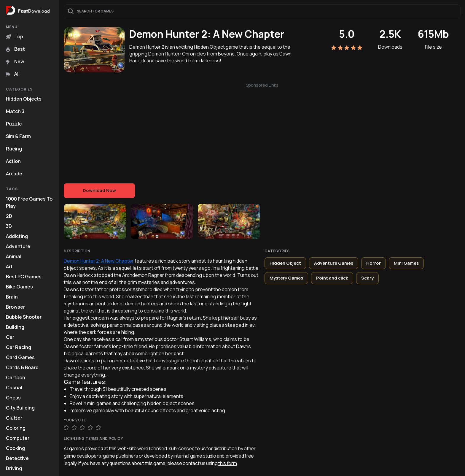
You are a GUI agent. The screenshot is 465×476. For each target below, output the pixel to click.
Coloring (16, 428)
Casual (14, 388)
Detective (17, 458)
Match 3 (15, 111)
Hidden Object (285, 263)
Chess (13, 398)
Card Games (20, 357)
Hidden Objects (24, 99)
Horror (374, 263)
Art (9, 266)
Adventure (18, 246)
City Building (20, 408)
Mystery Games (286, 278)
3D (9, 226)
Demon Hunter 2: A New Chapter (99, 261)
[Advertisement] (262, 130)
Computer (18, 438)
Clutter (14, 418)
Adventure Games (334, 263)
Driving (14, 468)
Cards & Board (22, 367)
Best (15, 49)
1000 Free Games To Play (29, 202)
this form (227, 463)
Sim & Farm (18, 136)
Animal (14, 256)
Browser (15, 307)
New (15, 61)
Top (15, 37)
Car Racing (19, 347)
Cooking (15, 448)
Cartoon (16, 377)
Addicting (17, 236)
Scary (367, 278)
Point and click (332, 278)
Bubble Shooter (24, 317)
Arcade (14, 174)
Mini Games (406, 263)
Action (13, 161)
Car (10, 337)
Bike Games (19, 287)
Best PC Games (24, 277)
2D (9, 216)
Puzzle (14, 124)
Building (15, 327)
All (13, 74)
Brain (12, 297)
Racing (14, 149)
